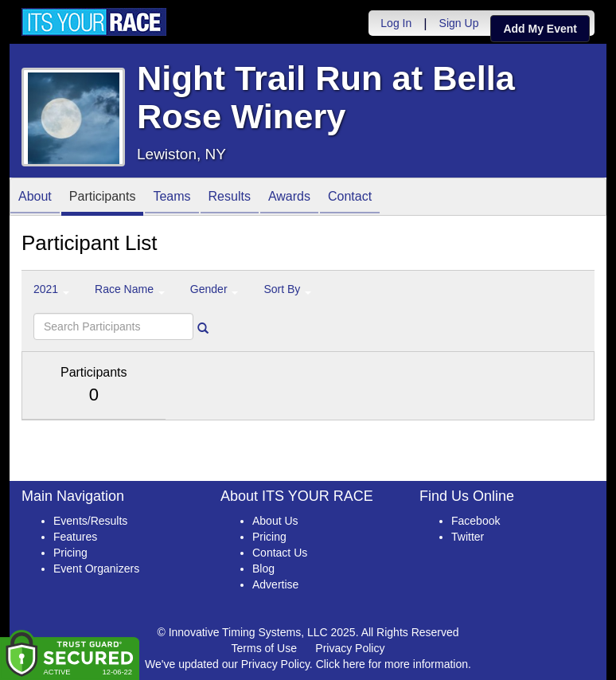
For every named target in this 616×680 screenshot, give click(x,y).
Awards (289, 198)
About (35, 198)
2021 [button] (51, 289)
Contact (350, 198)
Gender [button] (214, 289)
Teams (172, 198)
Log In (396, 23)
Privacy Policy (350, 648)
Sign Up (459, 23)
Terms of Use (264, 648)
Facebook (476, 521)
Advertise (275, 584)
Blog (263, 569)
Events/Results (90, 521)
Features (75, 537)
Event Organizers (96, 569)
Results (230, 198)
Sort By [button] (287, 289)
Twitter (468, 537)
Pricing (70, 553)
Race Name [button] (130, 289)
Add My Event (540, 29)
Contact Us (280, 553)
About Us (275, 521)
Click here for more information (392, 664)
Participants (103, 198)
